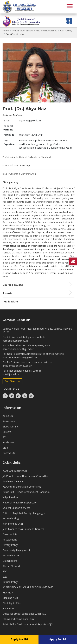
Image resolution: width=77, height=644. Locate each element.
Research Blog (11, 518)
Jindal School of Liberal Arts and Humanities (34, 31)
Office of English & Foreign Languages (24, 513)
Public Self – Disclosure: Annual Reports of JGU (28, 624)
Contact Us (9, 453)
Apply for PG (58, 639)
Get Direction (13, 381)
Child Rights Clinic (12, 603)
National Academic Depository (20, 503)
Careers (7, 432)
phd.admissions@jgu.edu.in (17, 366)
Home (6, 31)
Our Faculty (66, 31)
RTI (4, 437)
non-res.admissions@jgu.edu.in (20, 357)
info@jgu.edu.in (11, 374)
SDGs (6, 571)
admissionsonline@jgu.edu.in (18, 349)
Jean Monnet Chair (13, 524)
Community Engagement (16, 550)
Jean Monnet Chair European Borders (23, 529)
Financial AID (10, 534)
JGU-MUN (8, 593)
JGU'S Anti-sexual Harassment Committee (26, 476)
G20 (5, 577)
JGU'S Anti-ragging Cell (15, 471)
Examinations (10, 561)
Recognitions (10, 540)
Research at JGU (12, 555)
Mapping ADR (10, 598)
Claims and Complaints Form (19, 619)
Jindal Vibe (8, 608)
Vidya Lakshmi (10, 497)
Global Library (10, 427)
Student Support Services (16, 508)
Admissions (9, 421)
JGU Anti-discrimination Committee (22, 487)
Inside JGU (8, 442)
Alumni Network (11, 566)
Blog (5, 448)
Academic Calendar (13, 481)
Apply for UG (19, 639)
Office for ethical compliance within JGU (24, 614)
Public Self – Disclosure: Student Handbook (26, 492)
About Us (8, 416)
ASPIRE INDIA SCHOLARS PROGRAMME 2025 (28, 587)
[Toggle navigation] (69, 21)
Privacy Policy (10, 545)
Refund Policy (10, 582)
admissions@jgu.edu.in (15, 341)
